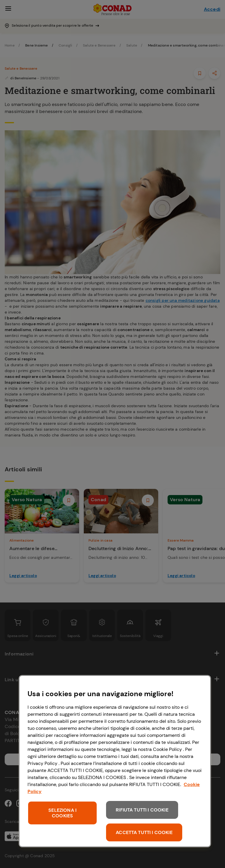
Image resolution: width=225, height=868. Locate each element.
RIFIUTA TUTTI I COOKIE (142, 810)
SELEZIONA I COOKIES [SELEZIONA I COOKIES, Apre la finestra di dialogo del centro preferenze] (62, 813)
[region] (115, 761)
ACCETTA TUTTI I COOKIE (144, 832)
